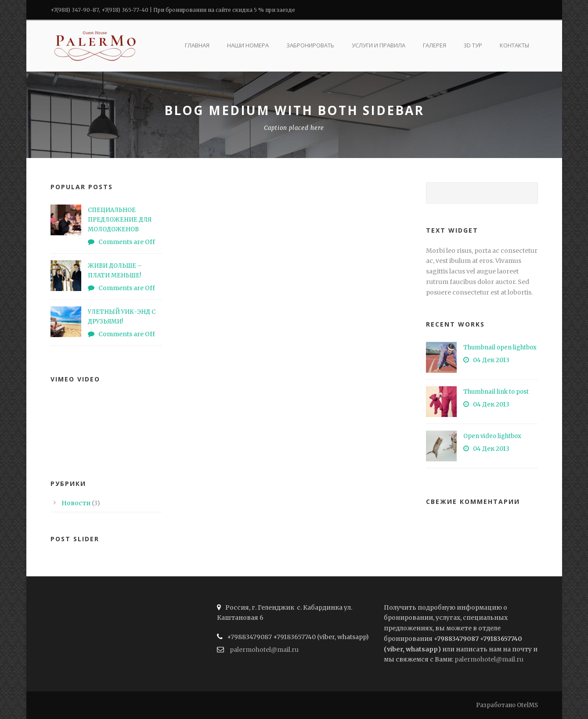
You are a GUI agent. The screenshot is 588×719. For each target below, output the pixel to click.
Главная (197, 45)
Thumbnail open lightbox (500, 347)
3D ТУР (473, 45)
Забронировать (310, 45)
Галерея (435, 45)
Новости (76, 503)
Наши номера (248, 45)
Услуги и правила (379, 45)
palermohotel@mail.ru (264, 650)
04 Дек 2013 (491, 360)
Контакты (514, 45)
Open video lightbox (492, 436)
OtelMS (527, 705)
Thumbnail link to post (496, 392)
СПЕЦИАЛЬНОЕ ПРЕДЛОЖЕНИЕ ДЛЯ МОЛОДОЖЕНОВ (120, 220)
